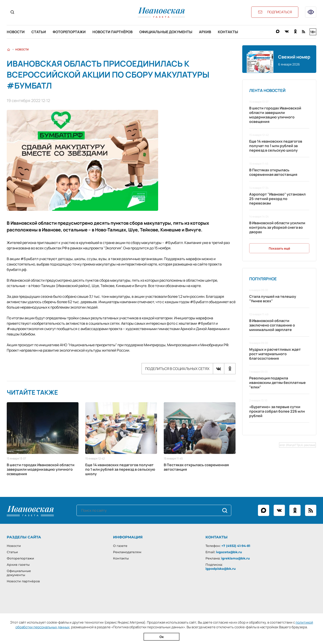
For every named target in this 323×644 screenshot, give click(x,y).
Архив (205, 32)
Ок (162, 637)
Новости (16, 32)
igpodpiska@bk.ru (221, 569)
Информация (128, 537)
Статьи (39, 32)
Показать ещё (279, 248)
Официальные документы (166, 32)
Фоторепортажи (69, 32)
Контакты (228, 32)
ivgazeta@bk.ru (229, 552)
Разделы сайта (24, 537)
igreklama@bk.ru (236, 558)
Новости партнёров (112, 32)
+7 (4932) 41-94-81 (236, 546)
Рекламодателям (127, 552)
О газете (120, 546)
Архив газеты (18, 565)
